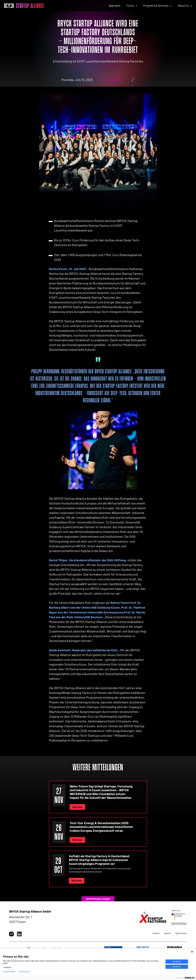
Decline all (177, 967)
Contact (156, 933)
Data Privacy (181, 933)
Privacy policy (24, 972)
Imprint (167, 933)
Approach (115, 5)
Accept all (177, 962)
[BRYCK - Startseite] (24, 6)
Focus (130, 5)
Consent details (9, 972)
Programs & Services (156, 5)
